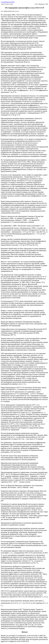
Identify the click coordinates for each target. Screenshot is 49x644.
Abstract (25, 632)
